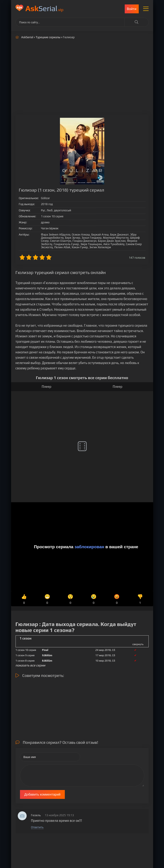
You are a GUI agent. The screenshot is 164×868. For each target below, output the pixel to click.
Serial (44, 8)
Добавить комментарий (42, 794)
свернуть (138, 644)
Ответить (37, 827)
